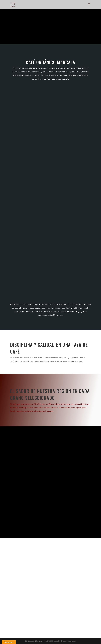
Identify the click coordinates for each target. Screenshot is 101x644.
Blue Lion (39, 641)
